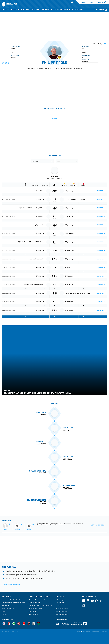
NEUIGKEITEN (26, 10)
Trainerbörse (33, 611)
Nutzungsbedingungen (84, 631)
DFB (8, 631)
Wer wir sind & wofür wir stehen (12, 600)
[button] (3, 63)
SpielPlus (84, 3)
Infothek (91, 3)
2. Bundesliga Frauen (62, 614)
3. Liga (58, 605)
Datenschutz (95, 631)
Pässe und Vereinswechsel (37, 600)
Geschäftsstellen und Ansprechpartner (14, 603)
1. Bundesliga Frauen (62, 611)
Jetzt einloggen (99, 3)
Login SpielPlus (34, 614)
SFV (3, 631)
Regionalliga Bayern (62, 608)
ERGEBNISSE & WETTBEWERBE (11, 10)
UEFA (12, 631)
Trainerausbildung (34, 603)
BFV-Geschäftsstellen (35, 608)
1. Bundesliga (60, 600)
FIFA (17, 631)
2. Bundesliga (60, 603)
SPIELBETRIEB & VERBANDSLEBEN (43, 10)
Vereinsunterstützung (9, 608)
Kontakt (4, 614)
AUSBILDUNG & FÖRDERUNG (64, 10)
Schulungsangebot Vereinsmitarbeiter (40, 605)
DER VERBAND (80, 10)
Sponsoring (6, 605)
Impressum (104, 631)
